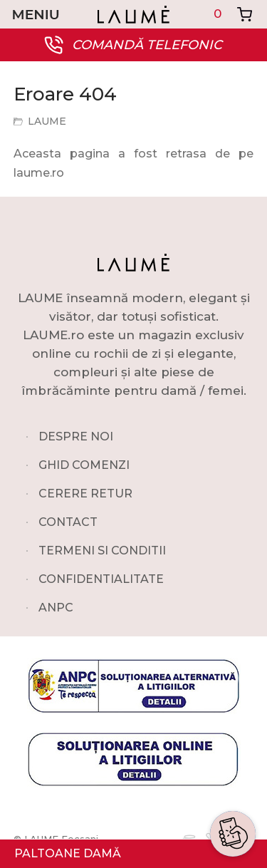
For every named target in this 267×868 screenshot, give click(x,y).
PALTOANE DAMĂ (68, 853)
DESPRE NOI (76, 436)
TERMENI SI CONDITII (102, 551)
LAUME (47, 121)
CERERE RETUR (85, 494)
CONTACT (68, 522)
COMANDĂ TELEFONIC (147, 45)
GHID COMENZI (84, 465)
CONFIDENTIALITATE (101, 579)
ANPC (56, 608)
